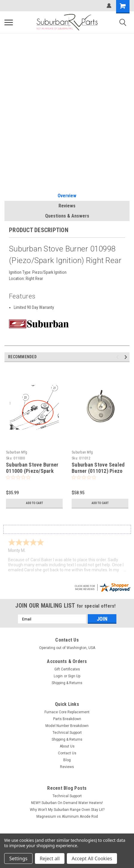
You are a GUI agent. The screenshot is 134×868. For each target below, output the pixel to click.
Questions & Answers (67, 216)
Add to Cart (34, 503)
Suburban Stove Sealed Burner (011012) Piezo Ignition (98, 471)
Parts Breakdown (67, 719)
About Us (67, 746)
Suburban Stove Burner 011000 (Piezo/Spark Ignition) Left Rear (32, 471)
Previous (118, 357)
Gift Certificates (67, 669)
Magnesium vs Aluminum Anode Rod (67, 817)
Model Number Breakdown (67, 726)
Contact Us (67, 753)
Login (58, 676)
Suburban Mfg (17, 452)
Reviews (67, 206)
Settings (18, 858)
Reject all (50, 858)
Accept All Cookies (92, 858)
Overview (67, 196)
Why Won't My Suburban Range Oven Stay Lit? (67, 810)
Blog (67, 760)
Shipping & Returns (67, 683)
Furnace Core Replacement (67, 712)
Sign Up (74, 676)
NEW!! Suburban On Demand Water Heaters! (67, 803)
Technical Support (67, 733)
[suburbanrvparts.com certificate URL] (102, 587)
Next (127, 357)
